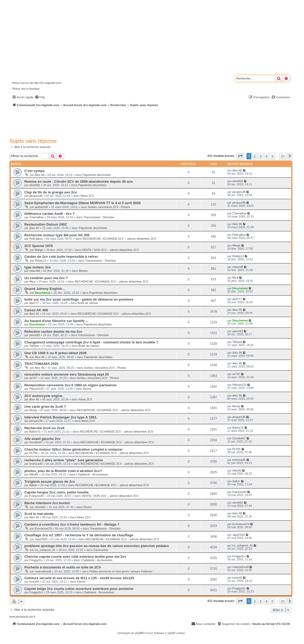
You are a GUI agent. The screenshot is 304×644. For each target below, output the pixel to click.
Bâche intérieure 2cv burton (47, 503)
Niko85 (34, 474)
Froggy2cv (36, 560)
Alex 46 (40, 175)
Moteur (83, 271)
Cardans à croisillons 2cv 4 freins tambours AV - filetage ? (72, 524)
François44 (36, 496)
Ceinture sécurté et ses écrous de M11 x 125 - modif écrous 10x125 (79, 578)
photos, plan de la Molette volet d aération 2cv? (63, 471)
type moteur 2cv (38, 267)
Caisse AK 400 (36, 310)
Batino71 (35, 432)
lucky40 (34, 582)
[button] (240, 156)
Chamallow (36, 217)
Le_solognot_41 (45, 550)
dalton (33, 485)
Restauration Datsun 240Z (46, 224)
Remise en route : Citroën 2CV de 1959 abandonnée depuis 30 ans (78, 182)
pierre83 (35, 335)
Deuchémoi (43, 293)
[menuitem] (40, 97)
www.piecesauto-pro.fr (22, 617)
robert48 (35, 271)
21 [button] (283, 156)
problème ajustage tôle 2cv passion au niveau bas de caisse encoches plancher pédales (97, 546)
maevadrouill (43, 571)
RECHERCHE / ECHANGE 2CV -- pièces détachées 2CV (119, 239)
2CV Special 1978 (39, 246)
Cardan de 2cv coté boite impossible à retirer (61, 257)
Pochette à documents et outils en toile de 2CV (63, 567)
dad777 (34, 303)
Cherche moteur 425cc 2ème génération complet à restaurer (74, 449)
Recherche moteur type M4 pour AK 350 (57, 235)
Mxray (33, 410)
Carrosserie (101, 550)
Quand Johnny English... (45, 289)
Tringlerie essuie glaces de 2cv (50, 482)
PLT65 (33, 453)
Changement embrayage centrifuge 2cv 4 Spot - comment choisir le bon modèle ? (91, 342)
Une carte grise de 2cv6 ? (45, 407)
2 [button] (255, 156)
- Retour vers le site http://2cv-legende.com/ (36, 83)
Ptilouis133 (36, 389)
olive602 (35, 185)
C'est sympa (34, 171)
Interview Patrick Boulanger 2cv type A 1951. (61, 417)
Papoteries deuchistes (97, 175)
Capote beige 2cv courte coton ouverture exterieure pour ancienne (79, 589)
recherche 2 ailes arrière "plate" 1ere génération (64, 460)
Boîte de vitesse (88, 303)
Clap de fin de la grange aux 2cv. (51, 192)
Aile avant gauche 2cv (42, 439)
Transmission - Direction (99, 217)
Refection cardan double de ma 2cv (53, 332)
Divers (87, 389)
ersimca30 (36, 464)
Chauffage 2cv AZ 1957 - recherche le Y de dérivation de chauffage (79, 535)
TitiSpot (34, 346)
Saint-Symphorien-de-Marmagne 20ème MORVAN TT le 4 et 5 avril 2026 (82, 203)
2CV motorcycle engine (43, 396)
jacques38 (36, 196)
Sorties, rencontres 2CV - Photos (109, 207)
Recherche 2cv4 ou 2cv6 (44, 428)
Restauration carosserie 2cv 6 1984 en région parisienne (71, 385)
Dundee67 (36, 442)
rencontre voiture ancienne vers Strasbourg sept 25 (67, 374)
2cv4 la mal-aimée (39, 514)
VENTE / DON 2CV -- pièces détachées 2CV (110, 250)
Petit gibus (36, 239)
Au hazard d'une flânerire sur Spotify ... (56, 321)
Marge (39, 250)
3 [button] (261, 156)
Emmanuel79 (43, 528)
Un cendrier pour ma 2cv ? (46, 278)
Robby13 (41, 261)
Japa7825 (41, 539)
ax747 (33, 378)
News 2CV (87, 196)
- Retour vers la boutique (25, 89)
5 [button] (272, 156)
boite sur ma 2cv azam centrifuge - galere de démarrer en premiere (79, 299)
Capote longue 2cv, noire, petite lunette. (57, 492)
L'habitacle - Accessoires (92, 474)
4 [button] (266, 156)
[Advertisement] (140, 122)
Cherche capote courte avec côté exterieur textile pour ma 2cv (75, 557)
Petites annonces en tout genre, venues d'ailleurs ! (121, 571)
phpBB (139, 633)
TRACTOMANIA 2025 (41, 364)
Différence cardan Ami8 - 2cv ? (49, 214)
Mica (32, 281)
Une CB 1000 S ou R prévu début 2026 (55, 353)
